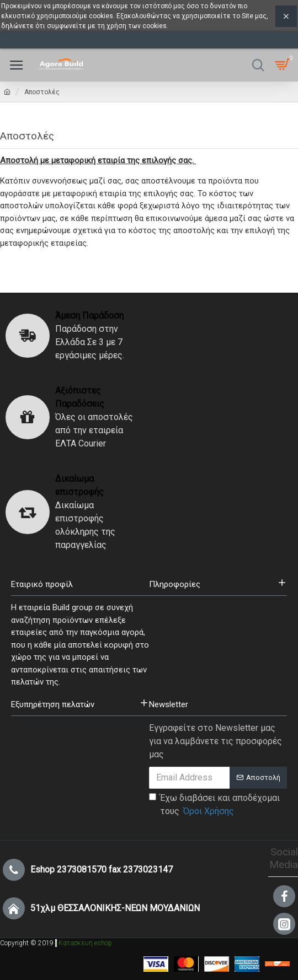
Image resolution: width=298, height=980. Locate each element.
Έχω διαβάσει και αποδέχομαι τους (214, 805)
